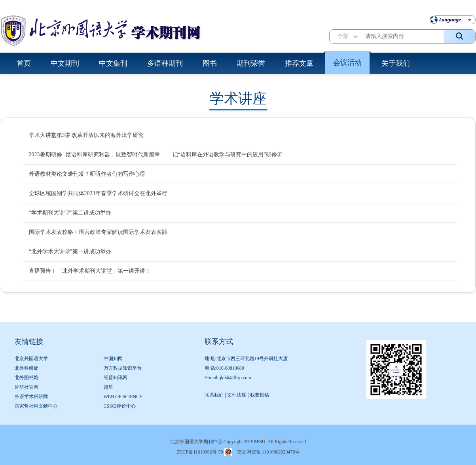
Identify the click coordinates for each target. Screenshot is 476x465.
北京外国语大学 (31, 359)
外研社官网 (27, 387)
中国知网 (113, 359)
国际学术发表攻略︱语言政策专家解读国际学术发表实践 (98, 232)
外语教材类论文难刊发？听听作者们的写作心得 (87, 174)
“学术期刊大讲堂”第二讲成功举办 (70, 213)
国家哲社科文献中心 (36, 406)
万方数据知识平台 (123, 368)
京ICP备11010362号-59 (200, 452)
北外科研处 (27, 368)
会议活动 (347, 63)
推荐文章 (299, 63)
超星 (108, 387)
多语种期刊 (165, 63)
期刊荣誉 (251, 63)
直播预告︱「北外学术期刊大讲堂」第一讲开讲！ (90, 271)
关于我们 (396, 63)
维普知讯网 (116, 378)
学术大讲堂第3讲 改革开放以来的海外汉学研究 (86, 135)
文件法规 (237, 395)
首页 (24, 63)
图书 (210, 63)
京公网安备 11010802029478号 (268, 452)
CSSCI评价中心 (120, 406)
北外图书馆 (27, 378)
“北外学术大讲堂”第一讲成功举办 (70, 251)
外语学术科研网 (31, 397)
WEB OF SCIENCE (123, 397)
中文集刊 (113, 63)
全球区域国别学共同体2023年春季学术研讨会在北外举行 (98, 193)
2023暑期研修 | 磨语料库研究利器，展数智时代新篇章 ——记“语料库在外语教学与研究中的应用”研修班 (156, 155)
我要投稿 (260, 395)
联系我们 (214, 395)
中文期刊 (65, 63)
